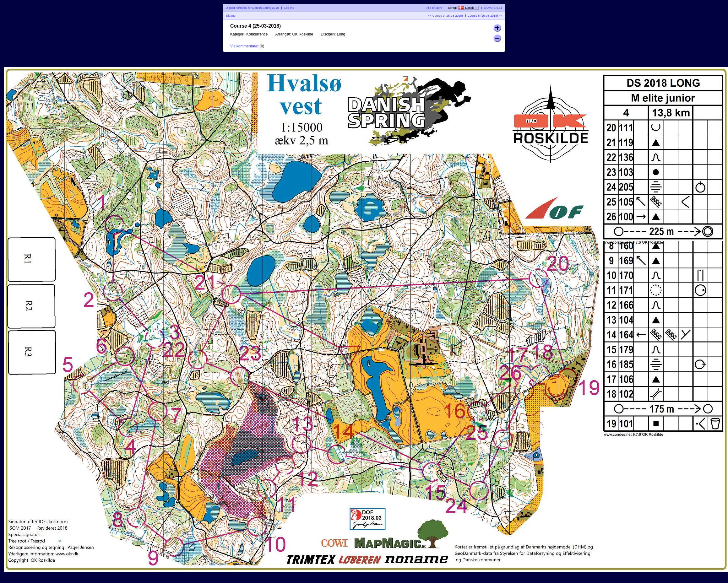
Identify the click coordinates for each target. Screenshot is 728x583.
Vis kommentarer (244, 46)
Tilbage (231, 16)
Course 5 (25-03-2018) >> (485, 16)
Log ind (289, 8)
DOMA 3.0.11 (493, 8)
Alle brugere (434, 8)
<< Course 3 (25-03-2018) (445, 16)
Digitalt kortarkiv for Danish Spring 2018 (252, 8)
